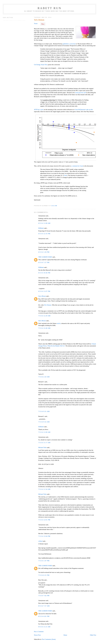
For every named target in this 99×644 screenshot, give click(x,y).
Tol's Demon (39, 20)
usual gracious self (80, 93)
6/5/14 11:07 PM (44, 291)
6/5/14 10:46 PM (44, 273)
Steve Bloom (42, 296)
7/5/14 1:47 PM (44, 561)
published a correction (69, 44)
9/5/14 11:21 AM (44, 627)
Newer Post (37, 635)
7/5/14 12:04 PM (44, 536)
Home (65, 635)
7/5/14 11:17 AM (44, 443)
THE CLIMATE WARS (45, 257)
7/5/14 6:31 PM (44, 575)
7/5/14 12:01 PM (44, 520)
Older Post (93, 635)
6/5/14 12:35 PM (44, 234)
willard (40, 541)
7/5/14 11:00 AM (44, 432)
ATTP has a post (39, 110)
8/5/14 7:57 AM (44, 606)
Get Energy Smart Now (41, 65)
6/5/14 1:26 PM (44, 252)
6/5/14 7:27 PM (44, 262)
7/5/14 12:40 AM (44, 328)
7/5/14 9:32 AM (44, 422)
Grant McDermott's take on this (84, 110)
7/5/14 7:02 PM (44, 596)
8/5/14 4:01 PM (44, 616)
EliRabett (41, 228)
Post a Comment (39, 632)
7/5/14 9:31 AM (44, 411)
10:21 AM (54, 206)
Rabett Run (49, 8)
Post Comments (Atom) (49, 639)
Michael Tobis (42, 447)
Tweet (36, 24)
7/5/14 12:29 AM (44, 316)
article (59, 323)
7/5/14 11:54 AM (44, 489)
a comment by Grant (77, 166)
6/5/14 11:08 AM (44, 223)
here (66, 175)
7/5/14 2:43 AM (44, 377)
